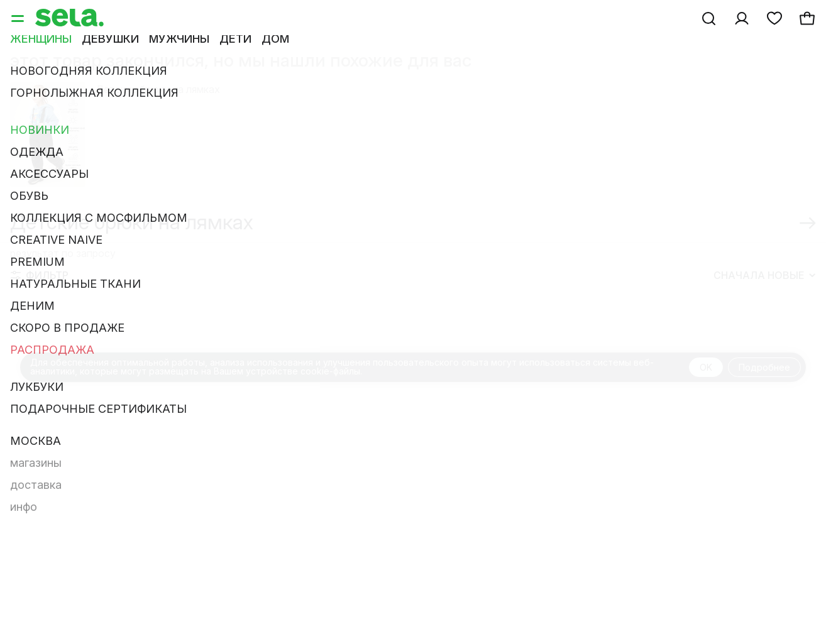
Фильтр (40, 275)
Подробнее (764, 367)
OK (706, 367)
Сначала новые (764, 275)
